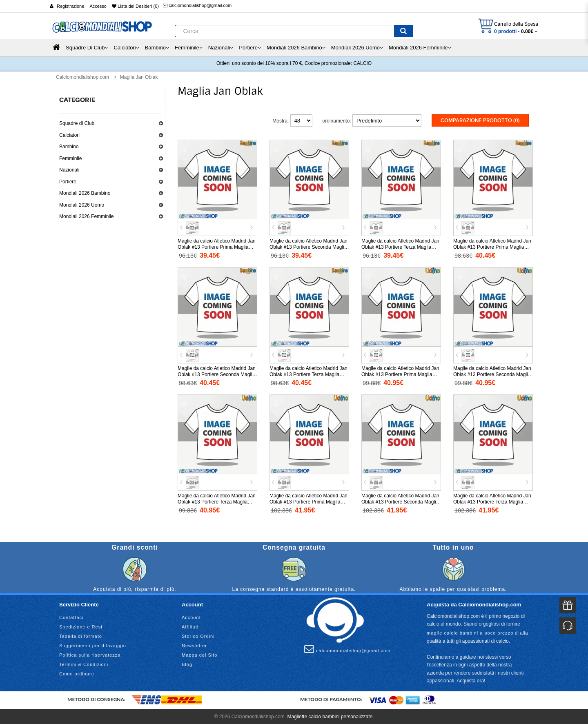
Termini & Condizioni (84, 663)
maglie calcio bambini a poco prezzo (470, 632)
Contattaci (71, 616)
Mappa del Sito (199, 654)
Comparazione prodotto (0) (480, 120)
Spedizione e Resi (81, 626)
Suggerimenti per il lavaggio (93, 644)
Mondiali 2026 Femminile (86, 216)
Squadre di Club (77, 123)
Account (191, 616)
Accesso (98, 6)
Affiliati (190, 626)
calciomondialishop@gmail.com (197, 5)
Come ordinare (77, 673)
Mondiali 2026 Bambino (85, 193)
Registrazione (70, 6)
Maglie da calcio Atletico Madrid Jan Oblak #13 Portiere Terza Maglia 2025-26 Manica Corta (217, 501)
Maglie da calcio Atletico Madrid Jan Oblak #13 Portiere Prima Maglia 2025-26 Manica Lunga (308, 501)
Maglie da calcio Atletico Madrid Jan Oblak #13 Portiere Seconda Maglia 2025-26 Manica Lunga (400, 501)
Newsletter (194, 644)
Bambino (69, 147)
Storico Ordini (198, 635)
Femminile (70, 158)
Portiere (68, 182)
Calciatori (69, 135)
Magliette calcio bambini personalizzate (330, 715)
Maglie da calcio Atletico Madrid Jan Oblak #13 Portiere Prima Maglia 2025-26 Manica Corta (400, 374)
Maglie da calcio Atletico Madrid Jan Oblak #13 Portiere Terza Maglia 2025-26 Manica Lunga (492, 501)
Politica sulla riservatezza (90, 654)
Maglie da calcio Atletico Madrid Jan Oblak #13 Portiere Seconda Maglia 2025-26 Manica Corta (492, 374)
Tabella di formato (81, 635)
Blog (187, 663)
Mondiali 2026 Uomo (82, 205)
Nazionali (69, 170)
